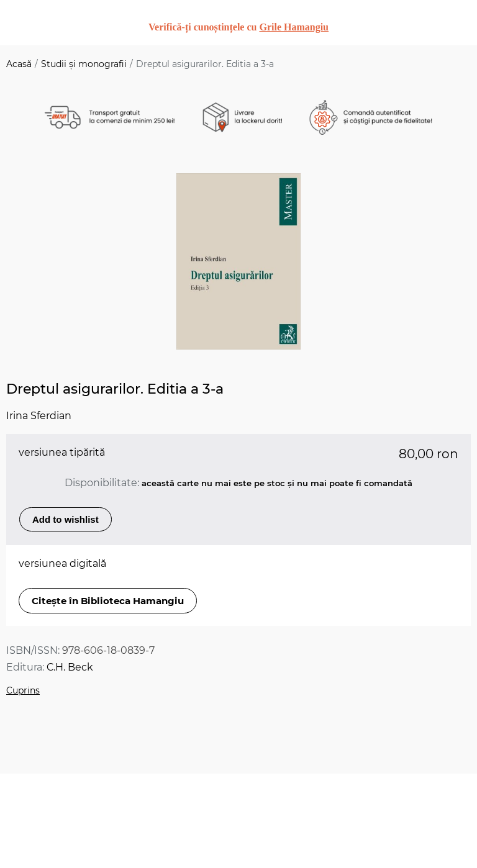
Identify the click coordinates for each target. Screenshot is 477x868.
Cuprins (23, 690)
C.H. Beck (70, 667)
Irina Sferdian (39, 416)
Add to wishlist (66, 519)
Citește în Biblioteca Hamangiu (108, 601)
